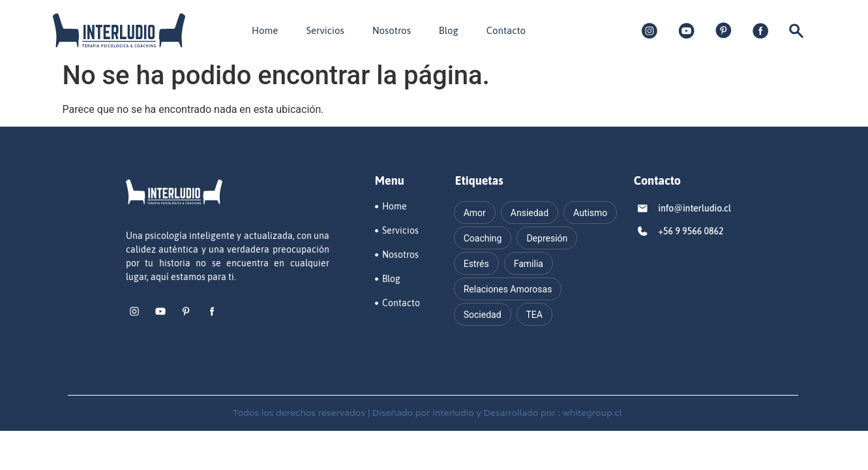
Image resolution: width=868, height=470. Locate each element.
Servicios (325, 30)
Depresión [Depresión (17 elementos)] (547, 238)
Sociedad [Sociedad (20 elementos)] (483, 315)
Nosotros (392, 30)
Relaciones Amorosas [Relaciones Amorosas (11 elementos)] (508, 289)
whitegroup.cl (592, 413)
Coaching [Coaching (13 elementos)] (483, 238)
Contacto (506, 30)
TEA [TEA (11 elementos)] (534, 315)
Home (265, 30)
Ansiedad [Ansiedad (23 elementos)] (530, 213)
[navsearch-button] (796, 35)
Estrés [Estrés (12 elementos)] (476, 264)
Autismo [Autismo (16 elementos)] (590, 213)
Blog (449, 30)
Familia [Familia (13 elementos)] (529, 264)
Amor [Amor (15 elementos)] (475, 213)
